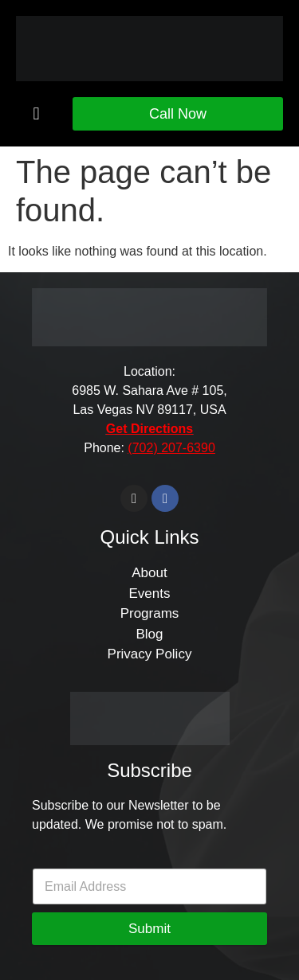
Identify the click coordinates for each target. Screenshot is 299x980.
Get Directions (149, 429)
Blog (149, 634)
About (149, 573)
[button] (36, 113)
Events (150, 593)
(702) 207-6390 (171, 448)
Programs (150, 613)
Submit (149, 929)
